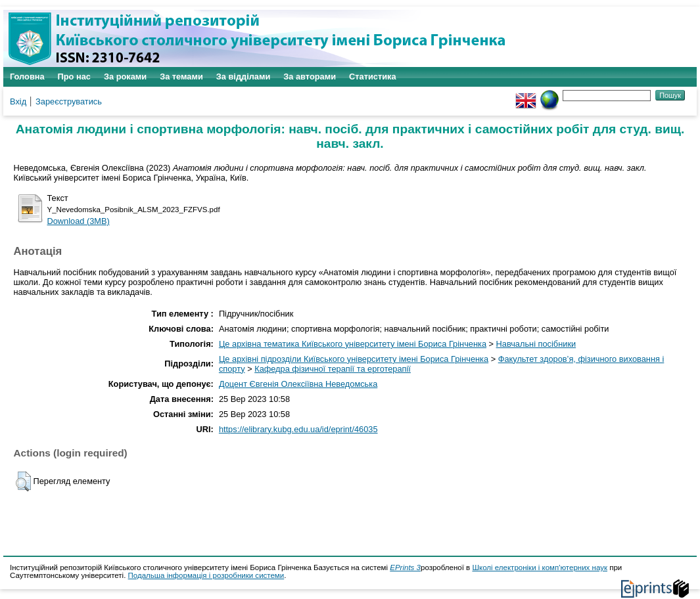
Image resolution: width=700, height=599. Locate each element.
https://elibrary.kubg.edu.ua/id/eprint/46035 (298, 429)
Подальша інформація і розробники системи (206, 575)
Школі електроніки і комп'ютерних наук (540, 567)
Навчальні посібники (536, 344)
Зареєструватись (69, 101)
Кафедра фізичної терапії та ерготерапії (333, 369)
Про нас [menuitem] (74, 77)
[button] (23, 481)
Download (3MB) (79, 221)
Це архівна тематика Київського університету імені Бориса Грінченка (353, 344)
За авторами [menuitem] (310, 77)
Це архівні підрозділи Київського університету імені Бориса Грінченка (354, 359)
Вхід (18, 101)
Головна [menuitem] (27, 77)
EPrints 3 (405, 567)
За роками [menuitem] (125, 77)
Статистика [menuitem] (373, 77)
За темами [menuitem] (181, 77)
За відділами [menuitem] (244, 77)
